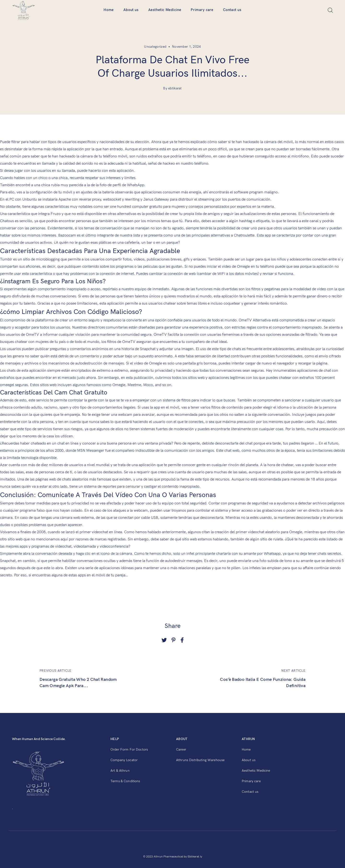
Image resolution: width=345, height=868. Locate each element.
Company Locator (124, 760)
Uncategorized (155, 47)
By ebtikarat (172, 88)
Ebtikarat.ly (195, 857)
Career (181, 749)
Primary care (202, 10)
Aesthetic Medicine (165, 10)
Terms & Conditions (125, 781)
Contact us (232, 10)
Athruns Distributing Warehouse (200, 760)
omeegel (7, 385)
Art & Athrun (120, 771)
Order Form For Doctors (129, 749)
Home (109, 10)
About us (131, 10)
